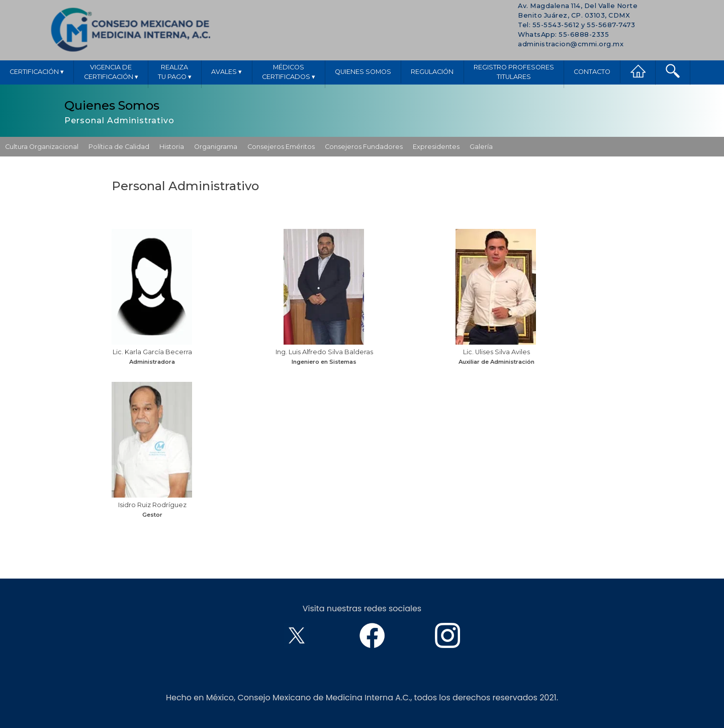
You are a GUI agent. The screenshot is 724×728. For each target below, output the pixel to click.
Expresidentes (436, 147)
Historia (172, 147)
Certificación (37, 72)
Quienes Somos (363, 72)
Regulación (432, 72)
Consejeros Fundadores (364, 147)
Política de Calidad (119, 147)
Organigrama (216, 147)
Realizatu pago (175, 72)
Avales (227, 72)
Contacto (592, 72)
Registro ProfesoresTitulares (514, 72)
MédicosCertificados (289, 72)
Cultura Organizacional (42, 147)
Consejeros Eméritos (281, 147)
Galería (481, 147)
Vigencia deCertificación (111, 72)
